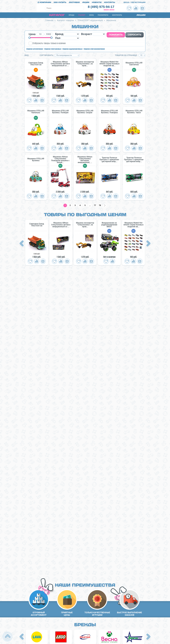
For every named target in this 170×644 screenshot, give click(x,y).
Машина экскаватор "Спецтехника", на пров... (85, 63)
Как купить (60, 2)
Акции (86, 2)
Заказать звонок (109, 9)
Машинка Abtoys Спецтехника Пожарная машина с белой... (60, 159)
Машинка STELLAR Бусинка (36, 159)
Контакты (109, 2)
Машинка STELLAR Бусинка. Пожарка (109, 111)
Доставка (74, 2)
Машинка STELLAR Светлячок (134, 63)
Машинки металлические (35, 48)
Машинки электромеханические (94, 48)
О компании (44, 2)
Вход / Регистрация (133, 2)
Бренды (71, 14)
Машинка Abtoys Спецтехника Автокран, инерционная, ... (85, 159)
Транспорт (82, 14)
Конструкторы (117, 14)
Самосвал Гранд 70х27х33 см (36, 63)
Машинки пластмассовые (53, 48)
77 (95, 205)
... (90, 205)
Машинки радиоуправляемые (72, 48)
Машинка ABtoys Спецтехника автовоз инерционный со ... (60, 63)
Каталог (55, 14)
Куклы (91, 14)
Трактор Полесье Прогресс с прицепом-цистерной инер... (109, 159)
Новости (97, 2)
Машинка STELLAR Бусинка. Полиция (60, 111)
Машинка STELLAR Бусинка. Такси (134, 111)
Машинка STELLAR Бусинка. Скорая (85, 111)
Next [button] (148, 243)
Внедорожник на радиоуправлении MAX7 (109, 224)
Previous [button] (22, 243)
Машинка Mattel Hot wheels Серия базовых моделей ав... (109, 63)
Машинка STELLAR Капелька (36, 111)
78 (100, 205)
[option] (37, 242)
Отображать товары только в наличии (49, 42)
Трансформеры (103, 14)
